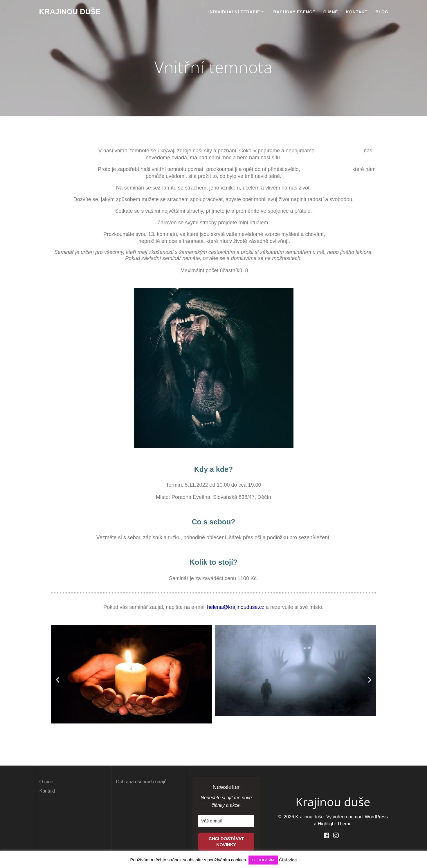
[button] (58, 680)
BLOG (382, 12)
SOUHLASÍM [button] (263, 860)
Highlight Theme (335, 824)
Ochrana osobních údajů (141, 782)
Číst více (288, 860)
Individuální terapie (234, 12)
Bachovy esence (294, 12)
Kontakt (357, 12)
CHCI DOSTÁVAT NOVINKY (226, 842)
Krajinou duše (70, 12)
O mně (331, 12)
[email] (226, 821)
